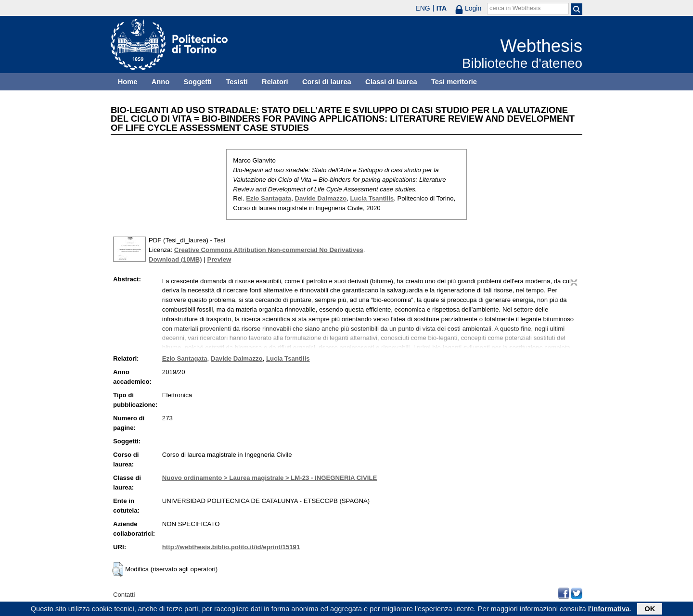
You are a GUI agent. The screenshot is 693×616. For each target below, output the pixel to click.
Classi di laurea (391, 82)
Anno (160, 82)
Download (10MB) (175, 259)
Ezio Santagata (269, 198)
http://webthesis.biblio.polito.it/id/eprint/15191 (231, 547)
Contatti (124, 595)
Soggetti (198, 82)
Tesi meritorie (454, 82)
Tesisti (237, 82)
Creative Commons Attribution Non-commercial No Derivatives (269, 250)
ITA (442, 8)
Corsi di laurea (327, 82)
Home (128, 82)
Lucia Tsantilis (372, 198)
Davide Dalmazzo (321, 198)
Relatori (275, 82)
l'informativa (609, 610)
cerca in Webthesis (515, 8)
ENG (423, 8)
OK (650, 610)
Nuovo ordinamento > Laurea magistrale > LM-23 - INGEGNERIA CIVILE (270, 478)
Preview (219, 259)
